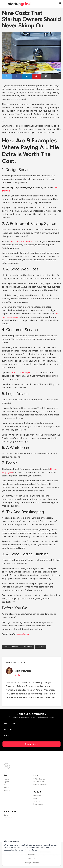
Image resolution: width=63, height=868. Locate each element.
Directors (7, 790)
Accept (31, 854)
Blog (35, 798)
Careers (7, 815)
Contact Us (8, 818)
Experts (6, 782)
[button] (60, 3)
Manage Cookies (32, 863)
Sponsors (7, 787)
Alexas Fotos (22, 634)
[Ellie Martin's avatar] (9, 671)
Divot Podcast (38, 804)
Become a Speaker (40, 785)
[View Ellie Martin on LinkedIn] (19, 675)
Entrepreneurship (12, 647)
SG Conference (39, 779)
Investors (7, 779)
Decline (31, 858)
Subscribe (30, 744)
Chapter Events (39, 782)
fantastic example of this (25, 372)
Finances (28, 647)
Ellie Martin (23, 671)
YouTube (37, 801)
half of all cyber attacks (22, 241)
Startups (40, 647)
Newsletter (37, 796)
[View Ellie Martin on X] (15, 675)
